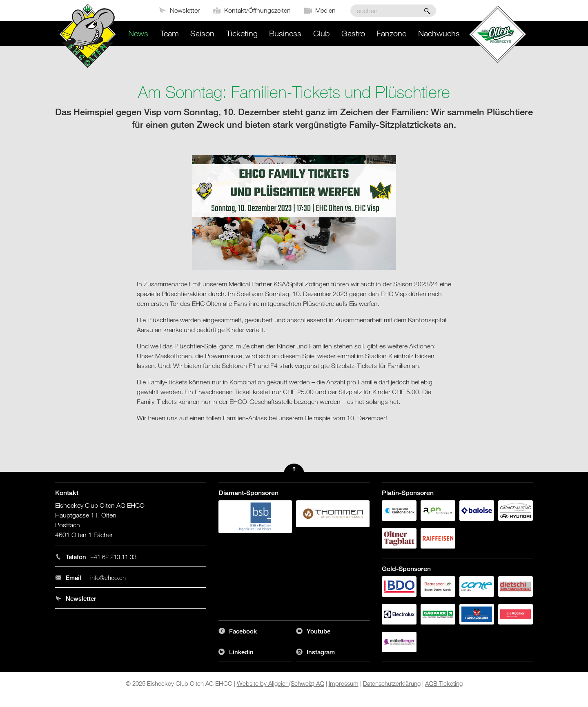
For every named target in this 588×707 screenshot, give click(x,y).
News (138, 33)
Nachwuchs (439, 33)
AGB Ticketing (444, 683)
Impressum (344, 683)
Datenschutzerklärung (392, 683)
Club (321, 33)
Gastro (353, 33)
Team (169, 33)
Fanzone (391, 33)
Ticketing (242, 33)
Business (285, 33)
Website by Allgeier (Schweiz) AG (281, 683)
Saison (202, 33)
